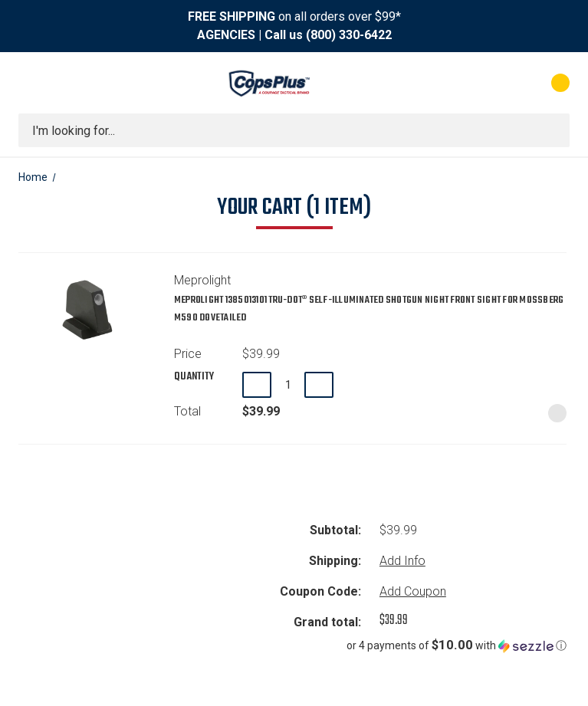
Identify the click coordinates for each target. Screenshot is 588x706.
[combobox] (294, 130)
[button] (361, 645)
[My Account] (493, 83)
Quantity (194, 377)
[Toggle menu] (32, 83)
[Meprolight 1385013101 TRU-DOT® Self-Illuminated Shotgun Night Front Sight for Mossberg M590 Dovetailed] (288, 385)
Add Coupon (413, 591)
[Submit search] (553, 130)
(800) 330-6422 (349, 35)
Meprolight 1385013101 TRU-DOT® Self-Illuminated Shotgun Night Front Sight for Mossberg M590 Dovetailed (369, 309)
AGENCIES (226, 35)
